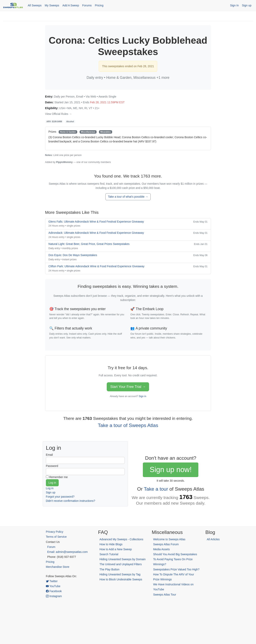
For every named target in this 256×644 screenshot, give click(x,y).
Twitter (52, 581)
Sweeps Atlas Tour (165, 595)
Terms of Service (56, 537)
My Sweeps (52, 5)
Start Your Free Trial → (128, 387)
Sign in (142, 396)
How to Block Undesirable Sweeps (121, 579)
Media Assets (161, 549)
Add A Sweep (71, 5)
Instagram (54, 596)
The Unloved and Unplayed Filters (121, 564)
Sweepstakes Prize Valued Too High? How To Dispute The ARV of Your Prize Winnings (176, 574)
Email (49, 455)
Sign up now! (171, 470)
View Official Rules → (58, 114)
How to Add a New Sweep (116, 549)
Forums (87, 5)
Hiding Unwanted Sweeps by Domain (123, 559)
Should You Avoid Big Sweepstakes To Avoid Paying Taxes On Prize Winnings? (175, 559)
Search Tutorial (109, 554)
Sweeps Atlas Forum (166, 544)
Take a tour (156, 489)
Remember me (59, 477)
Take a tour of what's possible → (128, 197)
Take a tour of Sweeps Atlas (128, 425)
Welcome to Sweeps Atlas (169, 539)
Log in (50, 488)
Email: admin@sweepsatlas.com (68, 552)
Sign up (247, 5)
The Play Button (110, 569)
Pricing (99, 5)
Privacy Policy (55, 532)
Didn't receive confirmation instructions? (71, 501)
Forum (51, 547)
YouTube (53, 586)
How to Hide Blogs (111, 544)
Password (52, 466)
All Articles (213, 539)
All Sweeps (35, 5)
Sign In (234, 5)
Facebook (54, 591)
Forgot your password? (60, 497)
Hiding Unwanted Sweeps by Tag (120, 574)
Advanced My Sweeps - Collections (121, 539)
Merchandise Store (58, 567)
